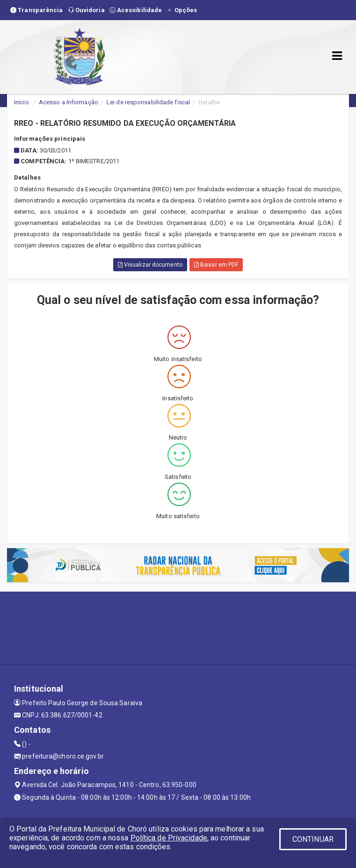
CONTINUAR (313, 839)
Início (22, 102)
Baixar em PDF (216, 265)
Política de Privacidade (169, 838)
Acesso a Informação (69, 102)
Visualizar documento (150, 265)
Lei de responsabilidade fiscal (148, 102)
